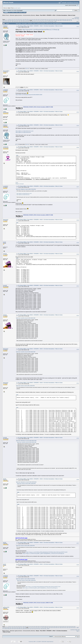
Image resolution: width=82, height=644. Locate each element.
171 (33, 20)
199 (14, 21)
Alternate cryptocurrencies (16, 15)
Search (13, 12)
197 (10, 21)
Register (21, 12)
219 (51, 21)
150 (64, 19)
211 (36, 21)
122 (13, 19)
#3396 (78, 480)
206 (27, 21)
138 (42, 19)
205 (25, 21)
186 (60, 20)
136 (38, 19)
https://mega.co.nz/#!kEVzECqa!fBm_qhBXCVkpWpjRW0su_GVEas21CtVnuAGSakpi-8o (43, 553)
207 (29, 21)
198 (12, 21)
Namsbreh (6, 220)
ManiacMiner (6, 71)
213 (40, 21)
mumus (5, 254)
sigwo (5, 112)
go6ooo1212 (6, 607)
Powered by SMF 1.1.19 (33, 642)
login (15, 8)
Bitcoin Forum (6, 15)
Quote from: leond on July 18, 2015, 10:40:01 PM (25, 386)
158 (9, 20)
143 (51, 19)
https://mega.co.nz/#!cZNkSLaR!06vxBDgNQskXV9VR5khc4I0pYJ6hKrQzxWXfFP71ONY (47, 552)
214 (41, 21)
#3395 (78, 438)
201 (18, 21)
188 (64, 20)
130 (27, 19)
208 (31, 21)
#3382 (78, 72)
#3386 (78, 147)
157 (7, 20)
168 (27, 20)
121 (11, 19)
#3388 (78, 220)
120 (9, 19)
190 (68, 20)
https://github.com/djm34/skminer (23, 132)
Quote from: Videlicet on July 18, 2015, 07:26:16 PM (26, 189)
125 (18, 19)
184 (57, 20)
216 (45, 21)
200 (16, 21)
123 (14, 19)
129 (25, 19)
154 (71, 19)
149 (62, 19)
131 (29, 19)
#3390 (78, 254)
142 (49, 19)
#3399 (78, 576)
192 (71, 20)
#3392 (78, 316)
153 (69, 19)
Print (78, 21)
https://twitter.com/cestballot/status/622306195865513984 (29, 95)
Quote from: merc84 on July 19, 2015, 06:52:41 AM (26, 318)
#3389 (78, 243)
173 (37, 20)
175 (40, 20)
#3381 (78, 27)
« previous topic (74, 630)
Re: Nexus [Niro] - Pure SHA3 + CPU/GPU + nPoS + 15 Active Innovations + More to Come (40, 26)
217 (47, 21)
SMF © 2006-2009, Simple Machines (46, 642)
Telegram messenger (20, 184)
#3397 (78, 543)
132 (31, 19)
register (19, 8)
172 (35, 20)
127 (22, 19)
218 (49, 21)
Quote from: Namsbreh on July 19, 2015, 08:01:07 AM (26, 441)
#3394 (78, 383)
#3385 (78, 126)
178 (46, 20)
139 (44, 19)
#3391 (78, 286)
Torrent (21, 10)
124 (16, 19)
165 (21, 20)
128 (24, 19)
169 (29, 20)
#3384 (78, 112)
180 (49, 20)
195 (7, 21)
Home (6, 12)
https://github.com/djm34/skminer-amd (24, 131)
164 (20, 20)
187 (62, 20)
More (24, 12)
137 (40, 19)
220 (52, 21)
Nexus (17, 69)
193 (3, 21)
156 (5, 20)
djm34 (5, 479)
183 (55, 20)
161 (14, 20)
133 (33, 19)
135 (36, 19)
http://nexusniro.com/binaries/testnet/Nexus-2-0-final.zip (41, 30)
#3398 (78, 565)
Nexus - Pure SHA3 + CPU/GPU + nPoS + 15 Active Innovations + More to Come (56, 15)
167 (25, 20)
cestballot (6, 90)
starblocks (6, 147)
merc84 (5, 285)
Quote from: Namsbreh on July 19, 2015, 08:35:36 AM (26, 482)
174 (38, 20)
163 (18, 20)
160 (12, 20)
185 (58, 20)
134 (35, 19)
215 (43, 21)
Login (17, 12)
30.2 (18, 10)
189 (66, 20)
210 (34, 21)
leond (5, 242)
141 (47, 19)
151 (66, 19)
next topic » (78, 630)
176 (42, 20)
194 (5, 21)
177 (44, 20)
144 (53, 19)
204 (23, 21)
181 (51, 20)
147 (58, 19)
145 (55, 19)
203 (21, 21)
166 (23, 20)
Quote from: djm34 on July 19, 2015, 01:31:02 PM (25, 579)
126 (20, 19)
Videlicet (5, 26)
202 (20, 21)
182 (53, 20)
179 (47, 20)
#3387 (78, 187)
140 (45, 19)
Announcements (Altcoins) (29, 15)
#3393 (78, 349)
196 (9, 21)
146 (56, 19)
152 (67, 19)
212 (38, 21)
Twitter (17, 183)
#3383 (78, 90)
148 (60, 19)
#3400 (78, 608)
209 (32, 21)
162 (16, 20)
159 (10, 20)
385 (55, 21)
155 (3, 20)
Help (10, 12)
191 (69, 20)
